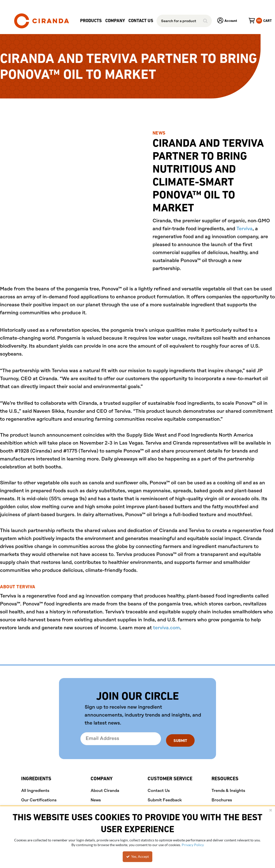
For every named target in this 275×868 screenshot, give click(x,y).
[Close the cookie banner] (271, 810)
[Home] (42, 21)
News (96, 798)
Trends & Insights (228, 789)
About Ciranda (105, 789)
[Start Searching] (206, 21)
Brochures (222, 798)
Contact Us (159, 789)
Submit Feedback (165, 798)
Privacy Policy (193, 845)
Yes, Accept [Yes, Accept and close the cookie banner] (137, 857)
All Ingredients (35, 789)
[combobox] (184, 21)
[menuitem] (91, 21)
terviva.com (166, 628)
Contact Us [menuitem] (141, 21)
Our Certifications (39, 798)
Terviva (245, 229)
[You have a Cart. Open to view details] (255, 21)
